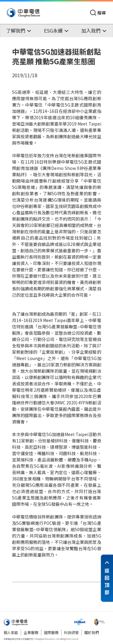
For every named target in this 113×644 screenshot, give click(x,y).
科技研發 (71, 632)
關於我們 (92, 632)
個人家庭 (11, 632)
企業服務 (31, 632)
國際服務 (51, 632)
